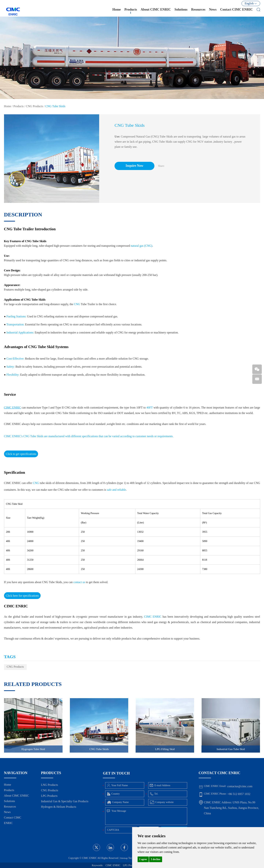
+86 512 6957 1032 (239, 794)
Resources (198, 11)
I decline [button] (156, 859)
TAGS (10, 657)
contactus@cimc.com (240, 786)
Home (117, 11)
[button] (95, 159)
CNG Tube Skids (55, 106)
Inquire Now (136, 166)
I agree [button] (143, 859)
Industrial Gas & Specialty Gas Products (65, 801)
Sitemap (123, 858)
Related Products (33, 684)
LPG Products (49, 796)
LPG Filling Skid (165, 749)
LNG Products (49, 785)
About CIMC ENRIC (156, 11)
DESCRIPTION (23, 214)
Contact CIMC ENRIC (237, 11)
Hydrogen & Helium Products (59, 807)
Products (131, 11)
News (213, 11)
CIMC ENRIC (113, 865)
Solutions (181, 11)
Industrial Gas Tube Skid (231, 749)
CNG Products (35, 106)
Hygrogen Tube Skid (33, 749)
